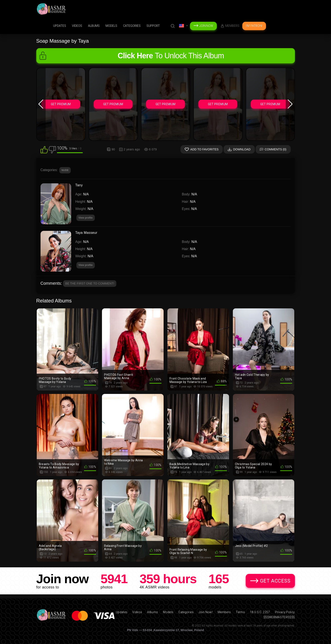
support (153, 26)
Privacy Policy (285, 612)
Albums (94, 26)
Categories (132, 26)
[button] (41, 104)
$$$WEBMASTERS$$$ (279, 617)
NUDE (65, 170)
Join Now (206, 26)
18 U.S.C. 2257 (260, 612)
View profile (86, 265)
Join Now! (206, 612)
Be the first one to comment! (90, 283)
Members (232, 26)
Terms (240, 612)
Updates (60, 26)
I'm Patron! (254, 26)
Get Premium (61, 104)
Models (111, 26)
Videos (77, 26)
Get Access (275, 581)
